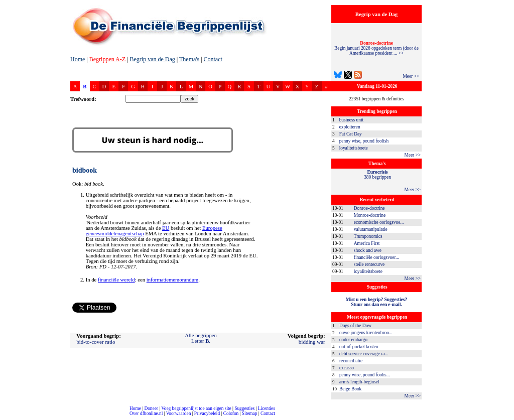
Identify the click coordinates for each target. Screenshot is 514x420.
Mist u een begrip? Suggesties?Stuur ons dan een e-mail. (376, 302)
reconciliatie (351, 361)
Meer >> (411, 76)
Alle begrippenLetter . (201, 338)
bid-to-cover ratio (96, 342)
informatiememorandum (173, 280)
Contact (213, 59)
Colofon (231, 413)
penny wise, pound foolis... (365, 375)
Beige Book (350, 389)
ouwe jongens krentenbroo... (366, 333)
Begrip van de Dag (152, 59)
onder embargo (353, 340)
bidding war (312, 342)
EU (166, 228)
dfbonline (504, 417)
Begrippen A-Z (107, 59)
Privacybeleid (207, 413)
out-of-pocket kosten (359, 347)
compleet (5, 417)
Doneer (151, 408)
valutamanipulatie (371, 229)
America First (367, 243)
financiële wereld (116, 280)
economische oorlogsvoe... (379, 222)
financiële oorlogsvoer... (376, 257)
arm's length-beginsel (359, 382)
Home (78, 59)
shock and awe (368, 250)
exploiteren (350, 127)
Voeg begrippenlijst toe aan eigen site (196, 408)
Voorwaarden (179, 413)
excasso (347, 368)
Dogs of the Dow (355, 326)
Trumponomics (368, 236)
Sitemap (250, 413)
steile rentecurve (369, 264)
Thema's (189, 59)
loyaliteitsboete (354, 148)
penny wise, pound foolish (364, 141)
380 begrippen (377, 175)
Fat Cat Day (351, 134)
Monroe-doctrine (370, 215)
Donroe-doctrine (369, 208)
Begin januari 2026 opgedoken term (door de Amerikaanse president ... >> (376, 48)
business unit (351, 120)
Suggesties (244, 408)
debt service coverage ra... (364, 354)
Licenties (267, 408)
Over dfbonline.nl (146, 413)
